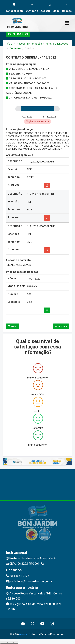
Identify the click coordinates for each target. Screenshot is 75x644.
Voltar (13, 326)
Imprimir (61, 326)
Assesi (23, 634)
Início (9, 44)
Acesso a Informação (29, 44)
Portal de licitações (57, 44)
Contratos (15, 48)
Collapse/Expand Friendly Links (9, 642)
